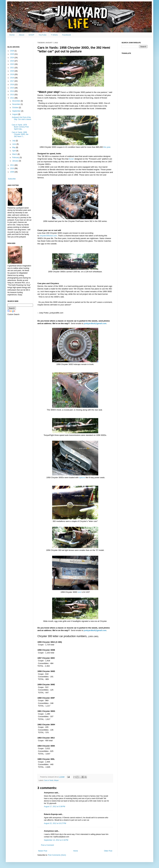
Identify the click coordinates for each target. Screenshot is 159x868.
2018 (12, 78)
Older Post (108, 851)
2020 (12, 71)
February (16, 158)
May (14, 147)
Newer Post (43, 851)
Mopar (56, 780)
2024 (12, 58)
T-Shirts (54, 35)
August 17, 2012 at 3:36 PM (55, 807)
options (82, 477)
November (16, 104)
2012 (12, 98)
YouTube (43, 35)
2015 (12, 88)
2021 (12, 68)
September (17, 111)
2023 (12, 61)
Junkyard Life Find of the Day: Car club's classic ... (22, 119)
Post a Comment (47, 845)
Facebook (66, 35)
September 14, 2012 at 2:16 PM (56, 840)
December (16, 101)
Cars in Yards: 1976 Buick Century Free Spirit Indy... (20, 127)
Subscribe (12, 179)
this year (107, 147)
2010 (12, 168)
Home (12, 35)
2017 (12, 81)
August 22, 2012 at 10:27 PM (55, 823)
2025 (12, 54)
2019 (12, 74)
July (14, 141)
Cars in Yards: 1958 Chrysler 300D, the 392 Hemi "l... (20, 134)
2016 (12, 85)
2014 (12, 91)
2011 (12, 165)
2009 (12, 172)
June (14, 144)
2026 (12, 51)
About (22, 35)
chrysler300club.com (48, 236)
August (15, 114)
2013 (12, 95)
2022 (12, 64)
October (16, 108)
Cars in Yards (49, 780)
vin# (79, 592)
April (14, 151)
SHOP (31, 35)
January (16, 161)
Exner (71, 159)
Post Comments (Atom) (57, 855)
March (15, 154)
